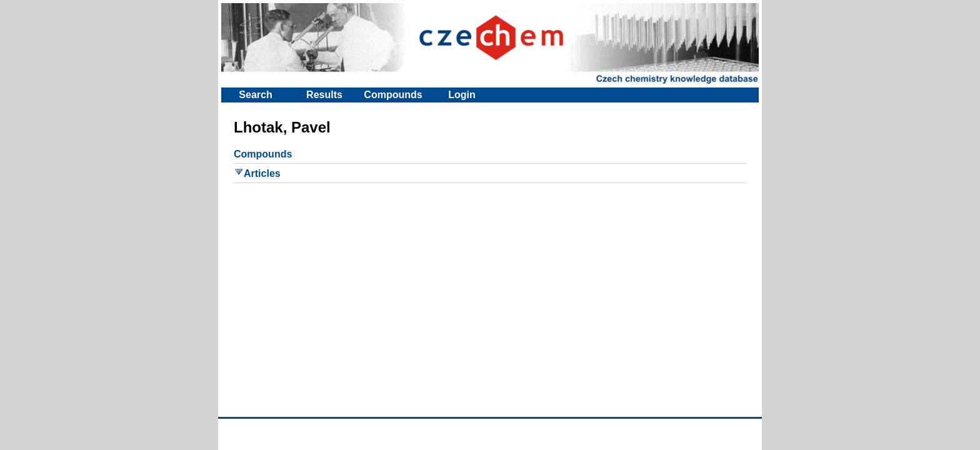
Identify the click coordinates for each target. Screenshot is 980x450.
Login (462, 95)
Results (324, 95)
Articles (257, 173)
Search (255, 95)
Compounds (393, 95)
